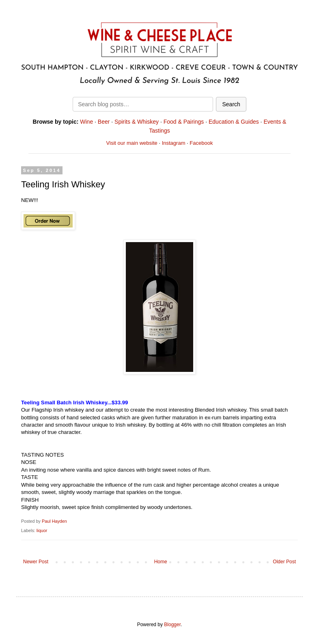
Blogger (172, 625)
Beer (104, 122)
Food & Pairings (184, 122)
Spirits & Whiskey (137, 122)
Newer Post (36, 562)
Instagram (174, 143)
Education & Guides (234, 122)
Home (161, 562)
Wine (86, 122)
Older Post (284, 562)
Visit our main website (132, 143)
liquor (42, 530)
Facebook (201, 143)
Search (231, 104)
